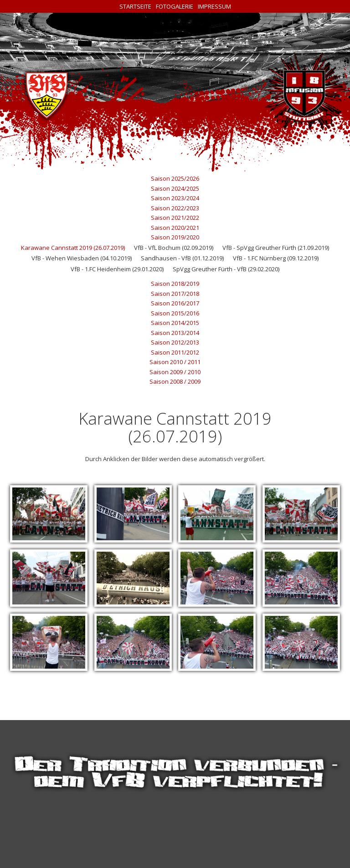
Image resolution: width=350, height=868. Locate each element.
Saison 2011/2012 (175, 352)
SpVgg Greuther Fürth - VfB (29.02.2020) (226, 269)
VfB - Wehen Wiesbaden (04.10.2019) (82, 258)
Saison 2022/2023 (175, 208)
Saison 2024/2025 (175, 188)
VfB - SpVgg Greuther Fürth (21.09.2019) (276, 248)
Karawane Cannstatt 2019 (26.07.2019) (73, 248)
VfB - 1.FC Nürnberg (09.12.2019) (276, 258)
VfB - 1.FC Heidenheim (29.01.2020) (117, 269)
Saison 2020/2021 (175, 228)
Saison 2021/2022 (175, 218)
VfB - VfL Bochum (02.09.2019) (174, 248)
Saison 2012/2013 (175, 342)
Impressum (214, 6)
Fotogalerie (175, 6)
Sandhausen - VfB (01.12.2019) (182, 258)
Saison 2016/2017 (175, 303)
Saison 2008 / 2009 (175, 381)
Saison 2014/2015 (175, 323)
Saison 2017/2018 (175, 294)
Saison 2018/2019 (175, 284)
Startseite (135, 6)
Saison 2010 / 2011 (175, 362)
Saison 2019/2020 (175, 237)
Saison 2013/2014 (175, 333)
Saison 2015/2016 (175, 313)
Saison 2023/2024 (175, 198)
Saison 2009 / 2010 (175, 372)
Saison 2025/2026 (175, 178)
